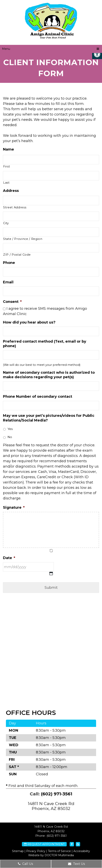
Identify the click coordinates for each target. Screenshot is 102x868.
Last (6, 183)
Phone (9, 263)
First (7, 166)
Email (8, 282)
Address (11, 191)
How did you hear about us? (29, 322)
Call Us (25, 864)
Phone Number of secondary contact (38, 397)
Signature (14, 507)
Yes (10, 429)
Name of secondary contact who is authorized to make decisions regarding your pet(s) (49, 375)
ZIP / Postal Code (17, 255)
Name (8, 149)
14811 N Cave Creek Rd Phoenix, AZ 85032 (51, 806)
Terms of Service (59, 851)
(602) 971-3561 (57, 794)
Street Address (15, 207)
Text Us (76, 864)
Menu (6, 49)
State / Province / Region (23, 239)
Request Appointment (44, 844)
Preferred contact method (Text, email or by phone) (45, 344)
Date (9, 558)
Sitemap (18, 851)
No (10, 437)
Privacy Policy (36, 851)
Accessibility (82, 851)
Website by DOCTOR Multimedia (51, 855)
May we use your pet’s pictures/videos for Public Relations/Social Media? (49, 418)
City (6, 223)
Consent (12, 302)
